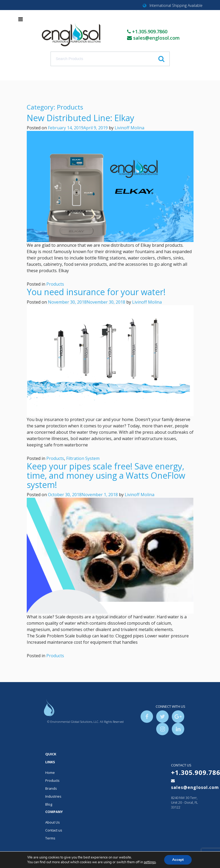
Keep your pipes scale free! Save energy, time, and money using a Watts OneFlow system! (106, 475)
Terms (50, 838)
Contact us (54, 830)
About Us (53, 822)
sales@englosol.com (156, 38)
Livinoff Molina (129, 128)
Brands (51, 788)
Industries (53, 796)
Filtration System (83, 458)
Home (50, 773)
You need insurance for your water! (96, 292)
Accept (178, 860)
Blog (49, 804)
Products (55, 284)
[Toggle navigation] (21, 19)
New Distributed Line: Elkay (80, 118)
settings (150, 862)
